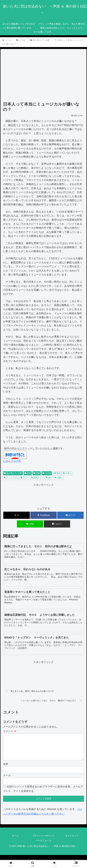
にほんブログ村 (12, 461)
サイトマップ (72, 841)
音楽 (28, 473)
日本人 (67, 473)
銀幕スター (37, 478)
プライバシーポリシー (43, 841)
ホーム (15, 841)
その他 (47, 473)
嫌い (49, 478)
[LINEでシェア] (30, 524)
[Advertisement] (44, 76)
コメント (10, 731)
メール (7, 780)
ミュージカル (11, 478)
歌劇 (37, 473)
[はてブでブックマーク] (70, 515)
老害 (57, 473)
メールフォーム (43, 845)
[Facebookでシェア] (43, 515)
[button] (57, 524)
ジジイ (25, 478)
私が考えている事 (13, 473)
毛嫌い (59, 478)
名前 (6, 769)
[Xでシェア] (16, 515)
